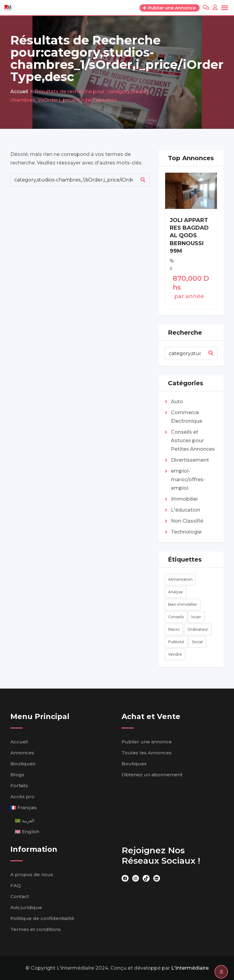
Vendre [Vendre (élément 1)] (175, 654)
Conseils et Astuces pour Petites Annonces (193, 441)
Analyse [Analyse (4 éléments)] (175, 592)
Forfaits (19, 786)
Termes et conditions (35, 929)
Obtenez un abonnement (152, 775)
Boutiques (23, 764)
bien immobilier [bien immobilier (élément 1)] (183, 604)
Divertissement (190, 460)
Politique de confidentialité (42, 918)
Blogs (17, 775)
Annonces (22, 753)
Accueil (19, 742)
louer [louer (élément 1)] (196, 617)
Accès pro (22, 797)
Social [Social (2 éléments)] (197, 642)
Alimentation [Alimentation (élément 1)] (180, 579)
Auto (177, 402)
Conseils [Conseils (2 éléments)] (176, 617)
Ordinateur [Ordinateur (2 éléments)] (198, 629)
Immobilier (184, 499)
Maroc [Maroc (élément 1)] (174, 629)
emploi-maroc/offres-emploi (188, 479)
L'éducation (186, 510)
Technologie (186, 532)
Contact (20, 896)
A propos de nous (32, 874)
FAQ (16, 885)
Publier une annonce (147, 742)
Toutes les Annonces (147, 753)
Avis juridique (26, 907)
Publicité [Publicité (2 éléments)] (176, 642)
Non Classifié (187, 521)
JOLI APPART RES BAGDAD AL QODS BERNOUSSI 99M (189, 236)
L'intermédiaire (190, 968)
